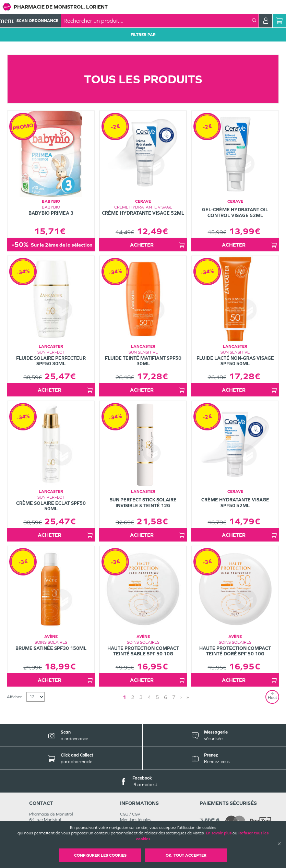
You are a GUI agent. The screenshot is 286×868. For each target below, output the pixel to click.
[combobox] (158, 21)
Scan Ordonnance (37, 21)
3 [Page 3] (141, 697)
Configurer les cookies (100, 855)
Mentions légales (135, 820)
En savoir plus (219, 833)
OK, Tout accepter (186, 855)
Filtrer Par (143, 35)
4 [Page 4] (149, 697)
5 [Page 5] (157, 697)
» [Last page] (188, 697)
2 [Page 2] (133, 697)
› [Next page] (181, 697)
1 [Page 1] (124, 697)
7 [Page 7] (174, 697)
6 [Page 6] (166, 697)
